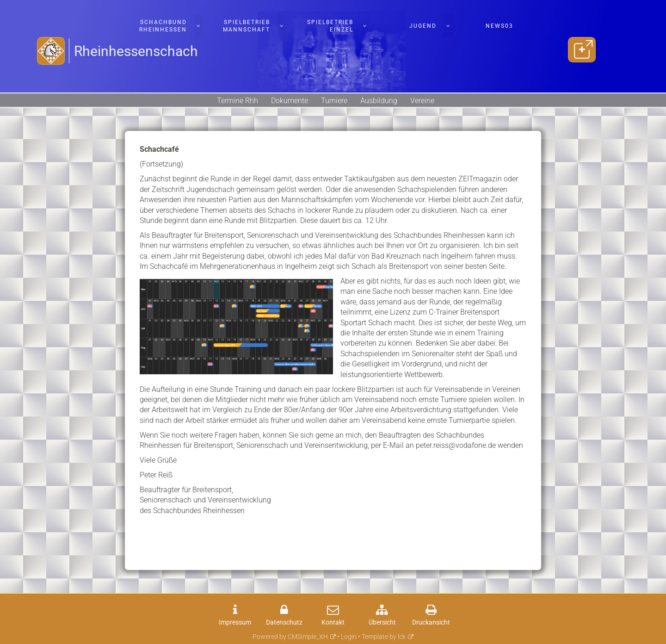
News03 (499, 26)
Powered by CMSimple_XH (290, 637)
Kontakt (333, 622)
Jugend (423, 26)
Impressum (235, 622)
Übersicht (382, 622)
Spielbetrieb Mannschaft (247, 26)
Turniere (334, 101)
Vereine (422, 101)
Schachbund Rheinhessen (163, 26)
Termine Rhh (237, 101)
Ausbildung (379, 101)
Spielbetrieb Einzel (330, 26)
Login (349, 637)
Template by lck (384, 637)
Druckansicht (431, 622)
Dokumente (290, 101)
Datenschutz (284, 622)
